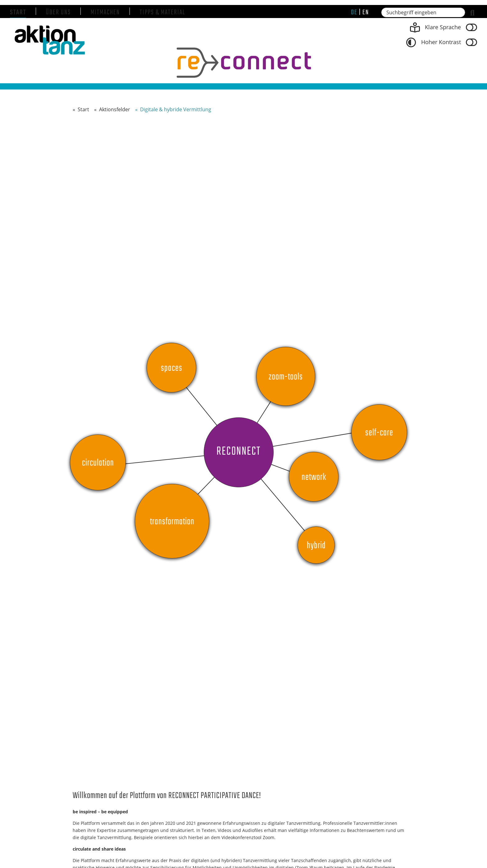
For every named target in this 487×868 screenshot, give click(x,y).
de (354, 12)
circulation (98, 463)
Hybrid (316, 546)
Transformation (172, 522)
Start (18, 13)
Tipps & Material (163, 13)
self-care (379, 433)
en (366, 12)
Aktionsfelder (115, 109)
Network (314, 477)
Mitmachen (105, 13)
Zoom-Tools (286, 377)
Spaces (172, 368)
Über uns (58, 13)
